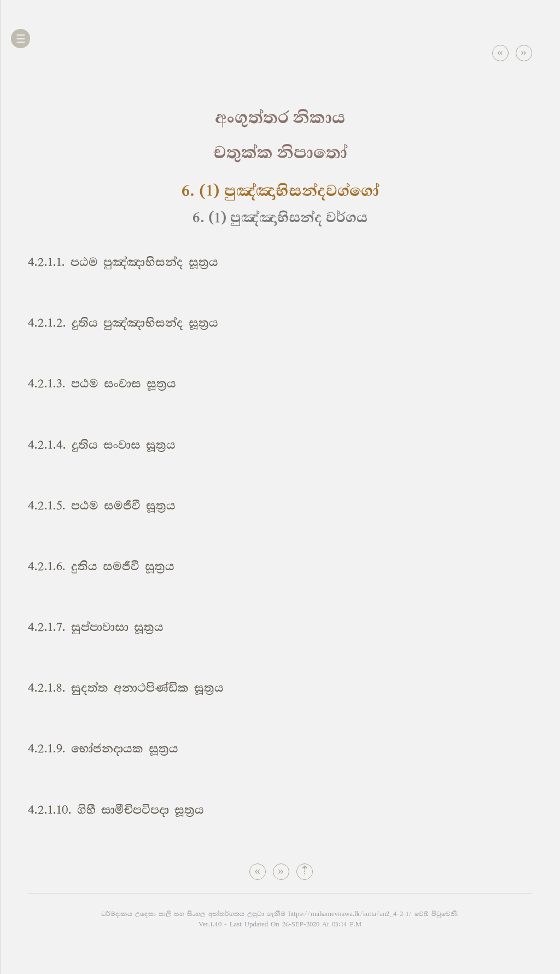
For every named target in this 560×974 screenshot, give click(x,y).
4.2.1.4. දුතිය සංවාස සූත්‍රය (102, 445)
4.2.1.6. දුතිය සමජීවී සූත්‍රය (101, 567)
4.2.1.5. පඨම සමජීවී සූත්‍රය (102, 506)
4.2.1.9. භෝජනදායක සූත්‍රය (103, 749)
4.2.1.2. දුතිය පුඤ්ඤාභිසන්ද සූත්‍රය (123, 323)
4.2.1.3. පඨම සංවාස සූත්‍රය (102, 384)
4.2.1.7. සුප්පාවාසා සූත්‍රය (96, 627)
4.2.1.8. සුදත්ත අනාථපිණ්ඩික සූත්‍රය (126, 688)
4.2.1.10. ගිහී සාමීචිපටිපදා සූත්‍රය (116, 810)
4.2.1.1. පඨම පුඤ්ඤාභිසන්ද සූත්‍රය (123, 262)
